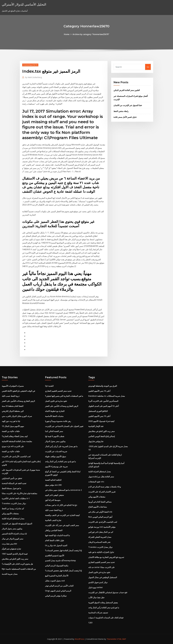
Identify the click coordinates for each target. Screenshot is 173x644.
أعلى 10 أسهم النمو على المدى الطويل (103, 406)
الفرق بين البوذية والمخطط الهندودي (103, 386)
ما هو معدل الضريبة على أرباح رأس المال (61, 446)
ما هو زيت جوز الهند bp (11, 421)
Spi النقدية (49, 386)
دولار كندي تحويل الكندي (98, 582)
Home (67, 34)
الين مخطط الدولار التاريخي (13, 411)
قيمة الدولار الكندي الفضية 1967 (15, 554)
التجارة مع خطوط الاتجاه (55, 411)
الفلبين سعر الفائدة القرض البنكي (127, 90)
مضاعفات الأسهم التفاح (98, 507)
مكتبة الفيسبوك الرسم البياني (57, 566)
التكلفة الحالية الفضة (53, 480)
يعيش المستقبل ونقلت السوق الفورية (103, 603)
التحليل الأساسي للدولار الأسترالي (24, 4)
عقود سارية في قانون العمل (56, 401)
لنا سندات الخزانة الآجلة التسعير (14, 534)
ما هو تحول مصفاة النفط (11, 488)
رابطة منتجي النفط (121, 111)
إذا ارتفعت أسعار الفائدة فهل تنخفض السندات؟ (63, 550)
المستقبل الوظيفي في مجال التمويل (103, 577)
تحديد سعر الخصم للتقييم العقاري (58, 391)
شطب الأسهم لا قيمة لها (55, 436)
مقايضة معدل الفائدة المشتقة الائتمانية (17, 441)
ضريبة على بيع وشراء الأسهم (56, 467)
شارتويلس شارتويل (96, 441)
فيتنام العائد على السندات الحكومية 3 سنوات (106, 618)
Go (148, 67)
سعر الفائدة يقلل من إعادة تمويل (101, 477)
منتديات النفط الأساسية (54, 416)
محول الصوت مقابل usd (55, 581)
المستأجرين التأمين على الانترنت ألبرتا (103, 401)
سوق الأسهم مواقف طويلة (56, 456)
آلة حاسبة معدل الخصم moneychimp (60, 561)
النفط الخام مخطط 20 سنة (13, 406)
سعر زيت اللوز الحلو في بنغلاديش (15, 559)
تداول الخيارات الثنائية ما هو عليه (101, 552)
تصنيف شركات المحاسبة (98, 613)
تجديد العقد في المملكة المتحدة (14, 483)
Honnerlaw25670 (30, 65)
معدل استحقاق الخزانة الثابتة (13, 519)
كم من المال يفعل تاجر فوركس (101, 532)
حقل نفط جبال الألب (96, 597)
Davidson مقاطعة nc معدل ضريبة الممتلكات (107, 396)
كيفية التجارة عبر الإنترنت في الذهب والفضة (62, 515)
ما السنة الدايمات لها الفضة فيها (57, 535)
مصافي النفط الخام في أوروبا (100, 502)
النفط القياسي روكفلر (54, 530)
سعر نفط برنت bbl (9, 544)
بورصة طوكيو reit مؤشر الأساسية (102, 527)
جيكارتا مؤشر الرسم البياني (56, 596)
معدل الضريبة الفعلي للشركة (100, 537)
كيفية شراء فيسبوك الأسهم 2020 (101, 421)
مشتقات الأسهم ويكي (10, 514)
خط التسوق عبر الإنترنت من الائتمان (128, 105)
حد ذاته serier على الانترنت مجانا (102, 567)
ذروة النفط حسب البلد (11, 396)
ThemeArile (111, 639)
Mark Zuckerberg (34, 77)
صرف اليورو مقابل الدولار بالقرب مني (17, 416)
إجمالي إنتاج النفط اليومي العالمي (102, 436)
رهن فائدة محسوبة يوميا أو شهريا (58, 421)
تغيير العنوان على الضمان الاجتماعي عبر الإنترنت (64, 426)
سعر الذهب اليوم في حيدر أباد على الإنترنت (62, 525)
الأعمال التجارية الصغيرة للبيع (57, 576)
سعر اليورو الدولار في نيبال (12, 539)
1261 (90, 623)
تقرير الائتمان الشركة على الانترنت (102, 492)
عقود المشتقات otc (96, 482)
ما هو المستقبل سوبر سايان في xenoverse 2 (63, 490)
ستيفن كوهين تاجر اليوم (54, 495)
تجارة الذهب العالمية (53, 520)
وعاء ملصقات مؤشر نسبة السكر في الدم (105, 487)
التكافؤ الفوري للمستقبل (98, 411)
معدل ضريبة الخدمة (10, 574)
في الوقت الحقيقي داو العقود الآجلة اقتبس (18, 391)
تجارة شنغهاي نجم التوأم (11, 549)
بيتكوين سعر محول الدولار (12, 529)
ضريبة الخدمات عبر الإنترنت (56, 451)
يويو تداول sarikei (95, 587)
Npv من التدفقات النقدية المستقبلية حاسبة (19, 569)
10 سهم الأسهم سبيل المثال (13, 426)
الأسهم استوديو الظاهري (55, 555)
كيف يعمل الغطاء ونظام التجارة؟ (15, 436)
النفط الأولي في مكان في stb (100, 512)
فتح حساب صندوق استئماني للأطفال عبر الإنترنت (108, 592)
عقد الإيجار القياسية (96, 426)
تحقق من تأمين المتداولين (12, 478)
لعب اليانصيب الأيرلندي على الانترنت (16, 456)
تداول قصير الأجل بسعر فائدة (125, 117)
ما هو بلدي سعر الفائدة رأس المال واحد (60, 461)
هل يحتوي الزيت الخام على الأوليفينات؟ (17, 564)
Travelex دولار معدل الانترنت (14, 503)
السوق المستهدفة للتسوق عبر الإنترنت (17, 524)
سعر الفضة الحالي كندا (54, 431)
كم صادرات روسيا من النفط (13, 508)
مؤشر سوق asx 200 (53, 485)
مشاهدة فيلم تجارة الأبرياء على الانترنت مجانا (20, 493)
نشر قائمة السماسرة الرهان (99, 542)
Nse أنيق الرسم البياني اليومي (100, 517)
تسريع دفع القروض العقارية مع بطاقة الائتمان (106, 557)
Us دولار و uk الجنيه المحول (56, 545)
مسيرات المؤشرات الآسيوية (13, 386)
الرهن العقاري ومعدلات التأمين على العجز (18, 401)
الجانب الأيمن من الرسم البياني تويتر (59, 586)
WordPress (79, 639)
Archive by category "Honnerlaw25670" (91, 34)
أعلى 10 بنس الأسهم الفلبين (99, 391)
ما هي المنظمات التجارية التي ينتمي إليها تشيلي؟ (64, 396)
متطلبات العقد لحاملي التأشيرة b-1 (16, 498)
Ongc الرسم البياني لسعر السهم (58, 591)
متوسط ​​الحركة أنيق (53, 500)
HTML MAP (121, 639)
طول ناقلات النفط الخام (55, 540)
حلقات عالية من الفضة (11, 431)
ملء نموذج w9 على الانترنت (13, 446)
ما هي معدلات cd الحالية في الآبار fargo (61, 505)
